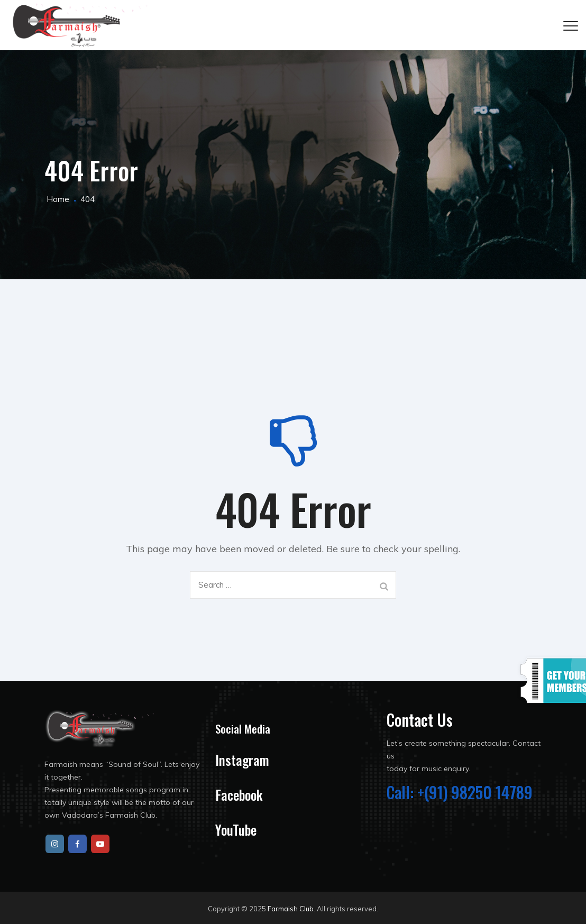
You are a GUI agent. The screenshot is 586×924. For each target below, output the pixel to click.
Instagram (242, 760)
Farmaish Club (291, 909)
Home (57, 199)
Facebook (239, 795)
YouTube (236, 830)
